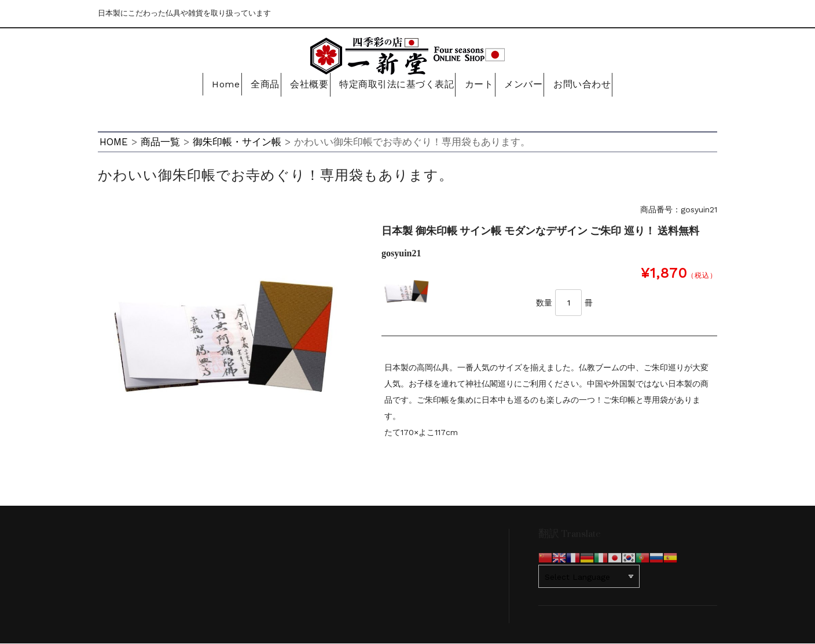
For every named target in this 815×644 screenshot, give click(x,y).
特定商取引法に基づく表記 (395, 85)
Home (211, 85)
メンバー (528, 85)
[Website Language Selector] (589, 577)
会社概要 (307, 85)
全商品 (256, 85)
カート (479, 85)
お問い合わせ (591, 85)
